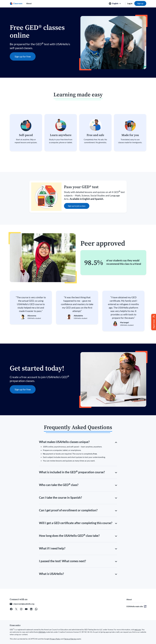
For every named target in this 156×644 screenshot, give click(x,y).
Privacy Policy (55, 639)
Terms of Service (70, 639)
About (29, 3)
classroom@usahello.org (24, 604)
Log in (130, 3)
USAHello (42, 632)
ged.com (138, 630)
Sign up (140, 3)
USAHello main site (135, 606)
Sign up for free (23, 56)
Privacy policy (15, 625)
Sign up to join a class (77, 206)
